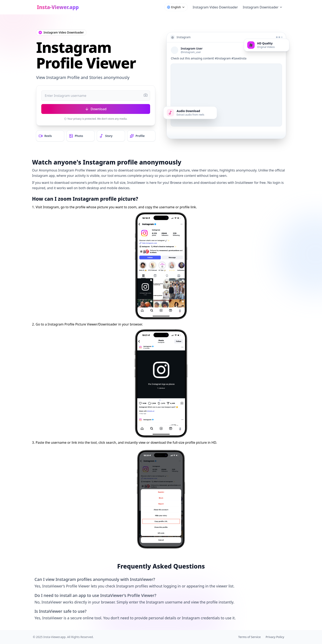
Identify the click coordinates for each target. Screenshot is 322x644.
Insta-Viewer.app (54, 637)
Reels (45, 136)
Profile (137, 136)
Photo (76, 136)
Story (106, 136)
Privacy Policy (275, 637)
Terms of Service (249, 637)
